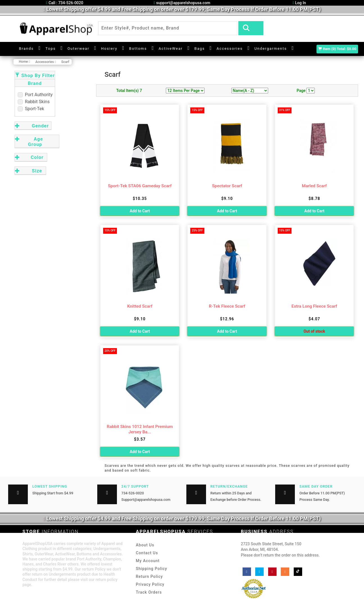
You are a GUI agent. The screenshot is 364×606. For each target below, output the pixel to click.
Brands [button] (27, 49)
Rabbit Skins (34, 102)
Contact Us (147, 553)
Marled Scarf (314, 186)
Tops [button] (51, 49)
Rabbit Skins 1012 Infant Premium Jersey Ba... (140, 429)
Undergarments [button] (271, 49)
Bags (200, 49)
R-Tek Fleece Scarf (227, 306)
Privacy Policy (150, 584)
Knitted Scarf (140, 306)
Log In (299, 3)
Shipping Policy (151, 569)
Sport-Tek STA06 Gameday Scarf (140, 186)
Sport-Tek (31, 109)
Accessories (230, 49)
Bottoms (138, 49)
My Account (148, 561)
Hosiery (109, 49)
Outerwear (78, 49)
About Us (145, 545)
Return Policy (149, 576)
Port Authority (35, 95)
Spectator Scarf (227, 186)
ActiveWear (171, 49)
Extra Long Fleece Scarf (314, 306)
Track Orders (149, 592)
